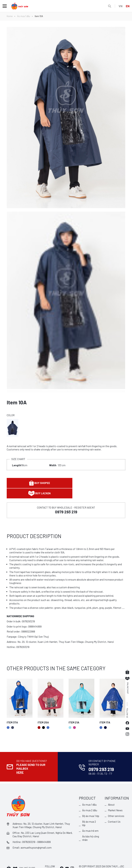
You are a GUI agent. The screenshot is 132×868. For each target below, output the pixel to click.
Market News (115, 799)
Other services (116, 805)
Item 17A (105, 712)
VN (120, 6)
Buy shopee (36, 483)
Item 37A (12, 712)
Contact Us (114, 811)
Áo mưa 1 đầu (24, 16)
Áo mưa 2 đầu (90, 799)
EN (128, 6)
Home (10, 16)
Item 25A (43, 712)
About (111, 794)
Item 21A (74, 712)
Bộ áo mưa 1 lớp (91, 805)
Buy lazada (96, 483)
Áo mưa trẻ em (90, 820)
